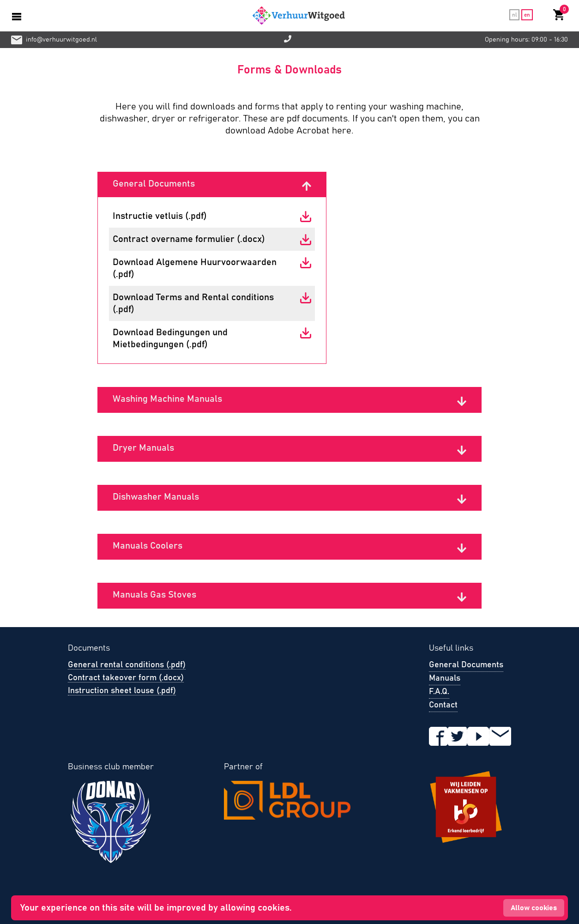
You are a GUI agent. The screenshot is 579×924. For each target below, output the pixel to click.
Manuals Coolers (148, 546)
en (527, 15)
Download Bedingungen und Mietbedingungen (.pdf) (170, 338)
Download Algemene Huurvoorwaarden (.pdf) (195, 268)
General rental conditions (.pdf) (127, 665)
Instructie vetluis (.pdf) (160, 216)
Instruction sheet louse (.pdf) (122, 691)
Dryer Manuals (143, 448)
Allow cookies (534, 908)
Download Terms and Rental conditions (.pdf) (193, 303)
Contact (443, 705)
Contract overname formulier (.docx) (189, 239)
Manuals (445, 678)
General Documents (154, 184)
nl (514, 15)
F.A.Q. (439, 692)
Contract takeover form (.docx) (126, 678)
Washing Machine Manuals (167, 399)
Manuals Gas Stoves (154, 595)
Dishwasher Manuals (156, 497)
